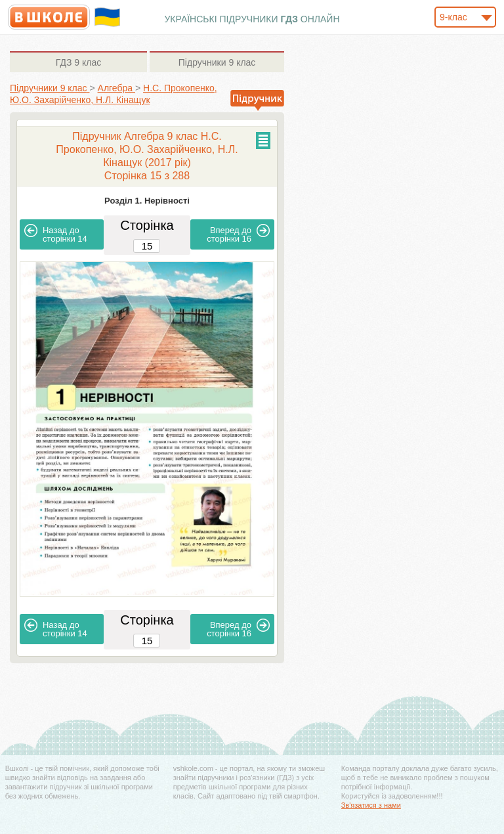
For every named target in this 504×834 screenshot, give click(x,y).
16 (238, 234)
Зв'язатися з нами (371, 805)
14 (56, 234)
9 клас (78, 62)
